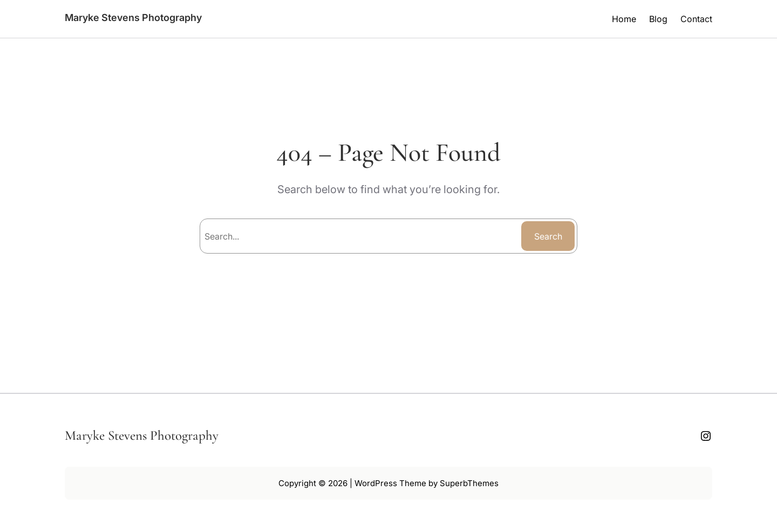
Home (624, 19)
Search (548, 236)
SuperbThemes (469, 483)
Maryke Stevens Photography (133, 18)
